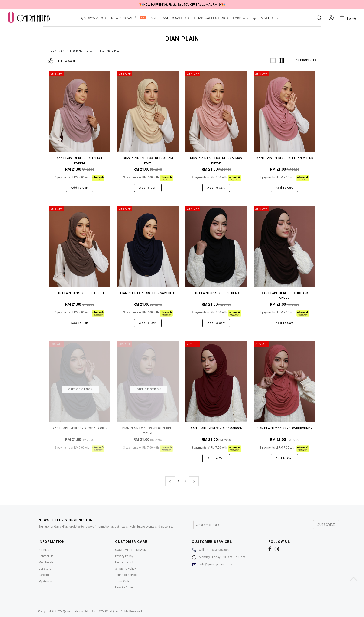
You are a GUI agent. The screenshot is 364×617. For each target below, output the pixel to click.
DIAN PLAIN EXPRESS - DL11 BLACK (216, 293)
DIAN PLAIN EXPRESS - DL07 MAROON (216, 428)
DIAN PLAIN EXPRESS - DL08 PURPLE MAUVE (148, 430)
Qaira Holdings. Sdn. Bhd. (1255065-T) (88, 611)
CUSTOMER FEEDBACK (131, 550)
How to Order (124, 587)
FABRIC (241, 18)
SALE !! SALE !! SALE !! (170, 18)
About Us (45, 550)
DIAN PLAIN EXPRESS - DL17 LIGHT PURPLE (80, 160)
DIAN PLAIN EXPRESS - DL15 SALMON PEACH (216, 160)
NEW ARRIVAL (128, 18)
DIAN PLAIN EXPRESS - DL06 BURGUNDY (284, 428)
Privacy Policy (124, 556)
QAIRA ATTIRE (266, 18)
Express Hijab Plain (94, 51)
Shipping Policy (125, 569)
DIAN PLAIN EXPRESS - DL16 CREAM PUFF (148, 160)
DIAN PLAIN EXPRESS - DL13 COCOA (80, 293)
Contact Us (46, 556)
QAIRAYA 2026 (94, 18)
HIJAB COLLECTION (211, 18)
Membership (47, 562)
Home (51, 51)
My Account (47, 581)
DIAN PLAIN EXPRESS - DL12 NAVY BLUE (148, 293)
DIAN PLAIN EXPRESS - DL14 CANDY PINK (284, 158)
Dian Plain (114, 51)
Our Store (45, 569)
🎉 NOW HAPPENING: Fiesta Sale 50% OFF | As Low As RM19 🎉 (182, 5)
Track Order (123, 581)
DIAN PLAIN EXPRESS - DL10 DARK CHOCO (284, 295)
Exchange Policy (126, 562)
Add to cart (80, 188)
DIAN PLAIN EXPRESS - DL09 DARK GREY (80, 428)
